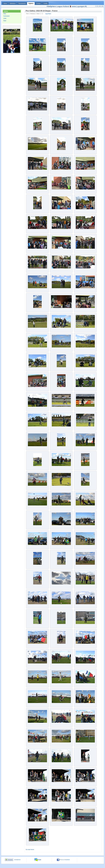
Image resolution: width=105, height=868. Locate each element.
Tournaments (22, 4)
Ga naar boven (30, 850)
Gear (5, 21)
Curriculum (6, 16)
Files (5, 14)
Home (5, 4)
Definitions (13, 4)
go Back (48, 14)
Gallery (6, 11)
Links (5, 18)
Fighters (31, 4)
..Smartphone (17, 860)
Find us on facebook (63, 860)
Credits (45, 4)
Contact (38, 4)
